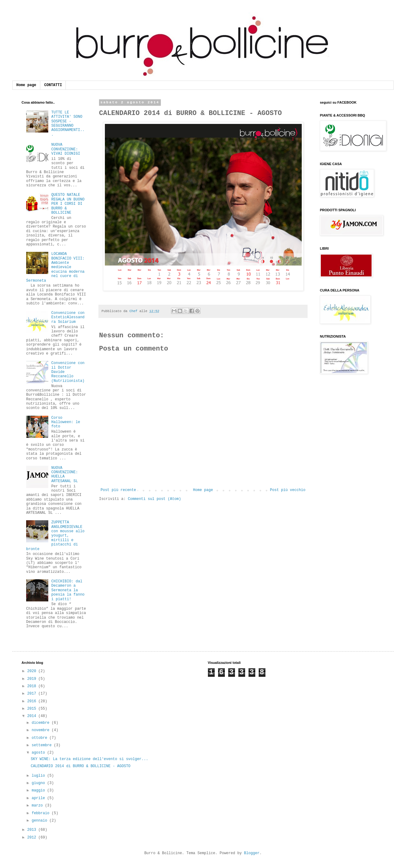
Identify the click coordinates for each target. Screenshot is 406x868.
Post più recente (118, 490)
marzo (38, 806)
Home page (26, 85)
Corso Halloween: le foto (66, 422)
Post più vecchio (288, 490)
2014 (33, 716)
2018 (33, 686)
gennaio (41, 821)
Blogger (252, 853)
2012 (33, 838)
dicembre (42, 723)
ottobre (41, 738)
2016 (33, 701)
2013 (33, 830)
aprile (39, 798)
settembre (43, 745)
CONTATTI (53, 85)
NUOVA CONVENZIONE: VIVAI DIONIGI (66, 149)
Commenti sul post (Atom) (155, 499)
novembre (42, 730)
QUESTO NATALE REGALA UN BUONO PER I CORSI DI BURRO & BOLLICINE (68, 204)
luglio (39, 776)
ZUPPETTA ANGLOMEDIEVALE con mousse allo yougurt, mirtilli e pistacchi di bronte (55, 536)
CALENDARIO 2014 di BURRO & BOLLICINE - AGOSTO (81, 766)
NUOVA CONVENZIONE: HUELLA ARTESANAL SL (65, 475)
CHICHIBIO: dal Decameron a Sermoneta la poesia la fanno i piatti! (68, 590)
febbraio (42, 813)
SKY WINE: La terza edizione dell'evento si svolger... (90, 759)
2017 (33, 694)
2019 (33, 679)
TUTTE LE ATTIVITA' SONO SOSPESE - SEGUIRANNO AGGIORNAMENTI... (68, 124)
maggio (39, 791)
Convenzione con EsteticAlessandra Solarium (68, 317)
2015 (33, 709)
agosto (39, 753)
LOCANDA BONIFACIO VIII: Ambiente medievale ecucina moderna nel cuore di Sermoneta (55, 267)
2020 (33, 671)
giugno (39, 783)
